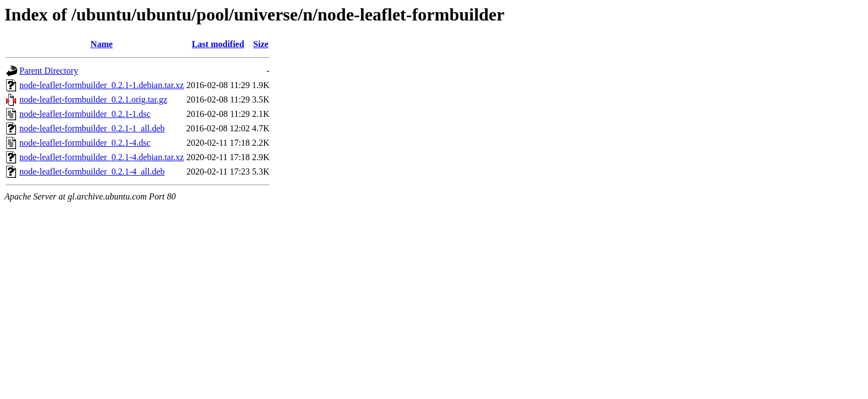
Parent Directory (49, 71)
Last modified (218, 44)
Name (102, 44)
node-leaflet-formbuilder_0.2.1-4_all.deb (92, 172)
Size (261, 44)
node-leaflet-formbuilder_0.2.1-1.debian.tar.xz (102, 85)
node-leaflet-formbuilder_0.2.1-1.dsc (85, 114)
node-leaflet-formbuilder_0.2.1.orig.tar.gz (93, 99)
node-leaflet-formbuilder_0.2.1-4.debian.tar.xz (102, 157)
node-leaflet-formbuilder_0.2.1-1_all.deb (92, 128)
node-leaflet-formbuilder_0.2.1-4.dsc (85, 143)
